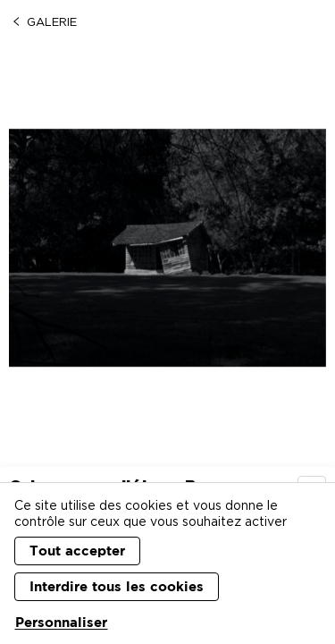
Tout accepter (77, 551)
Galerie (43, 21)
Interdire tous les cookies (117, 586)
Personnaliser (61, 622)
